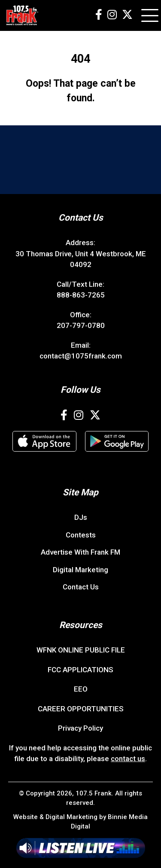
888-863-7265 (81, 295)
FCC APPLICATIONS (80, 670)
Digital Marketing (80, 570)
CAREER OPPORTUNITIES (81, 709)
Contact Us (81, 587)
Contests (81, 535)
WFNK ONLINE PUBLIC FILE (81, 650)
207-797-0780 (81, 325)
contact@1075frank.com (81, 356)
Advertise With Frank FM (80, 552)
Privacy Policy (80, 728)
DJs (81, 517)
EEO (81, 689)
